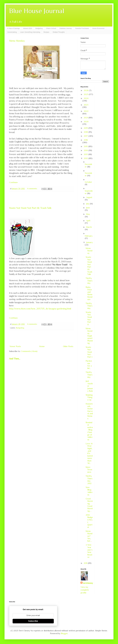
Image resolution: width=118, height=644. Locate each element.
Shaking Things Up (89, 397)
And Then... (15, 359)
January (89, 242)
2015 (86, 146)
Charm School (51, 28)
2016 (86, 140)
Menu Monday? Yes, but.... (89, 536)
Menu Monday (17, 41)
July (88, 204)
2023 (86, 105)
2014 (86, 150)
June (88, 208)
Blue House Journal (37, 11)
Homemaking (12, 32)
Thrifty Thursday (89, 281)
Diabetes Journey (66, 28)
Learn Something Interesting (30, 32)
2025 (86, 94)
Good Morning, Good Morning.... (89, 505)
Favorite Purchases (82, 28)
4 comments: (32, 189)
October (88, 182)
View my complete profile (85, 590)
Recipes (46, 32)
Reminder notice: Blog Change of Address (89, 431)
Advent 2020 (28, 28)
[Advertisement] (41, 199)
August (89, 197)
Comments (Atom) (29, 351)
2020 (86, 122)
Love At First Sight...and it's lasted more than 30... (89, 453)
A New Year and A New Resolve (89, 551)
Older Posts (68, 346)
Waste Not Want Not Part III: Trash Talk (30, 208)
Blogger (64, 633)
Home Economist (98, 28)
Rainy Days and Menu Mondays (89, 293)
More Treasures (89, 470)
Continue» (14, 182)
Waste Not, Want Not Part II (89, 318)
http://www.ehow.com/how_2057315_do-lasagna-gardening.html (40, 309)
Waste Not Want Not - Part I (89, 352)
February (89, 236)
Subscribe (33, 621)
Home (42, 346)
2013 (86, 154)
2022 (86, 111)
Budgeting (39, 28)
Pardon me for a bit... (89, 365)
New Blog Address (89, 491)
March (89, 227)
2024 (86, 98)
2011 (86, 563)
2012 (86, 158)
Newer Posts (15, 346)
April (88, 221)
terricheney (88, 583)
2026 (86, 90)
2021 (86, 118)
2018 (86, 132)
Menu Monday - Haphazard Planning (89, 336)
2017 (86, 136)
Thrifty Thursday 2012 (89, 480)
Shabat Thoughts (59, 32)
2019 (86, 128)
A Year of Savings (14, 28)
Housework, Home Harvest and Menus (89, 411)
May (88, 214)
